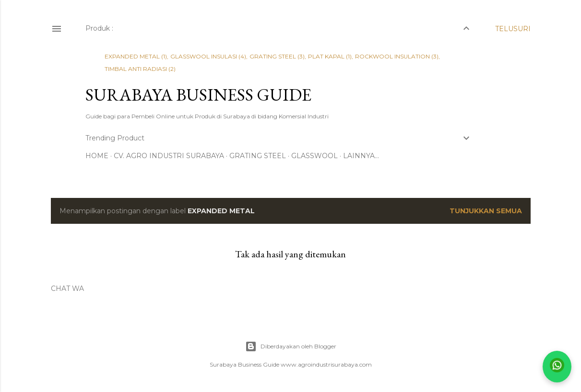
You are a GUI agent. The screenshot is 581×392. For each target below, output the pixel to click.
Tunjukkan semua (486, 211)
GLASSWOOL (314, 156)
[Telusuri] (513, 29)
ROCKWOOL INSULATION (397, 56)
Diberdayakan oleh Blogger (291, 346)
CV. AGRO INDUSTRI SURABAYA (169, 156)
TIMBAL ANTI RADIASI (140, 69)
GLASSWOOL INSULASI (208, 56)
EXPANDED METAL (136, 56)
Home (97, 156)
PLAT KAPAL (330, 56)
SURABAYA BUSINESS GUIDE (198, 95)
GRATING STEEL (277, 56)
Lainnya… (361, 156)
